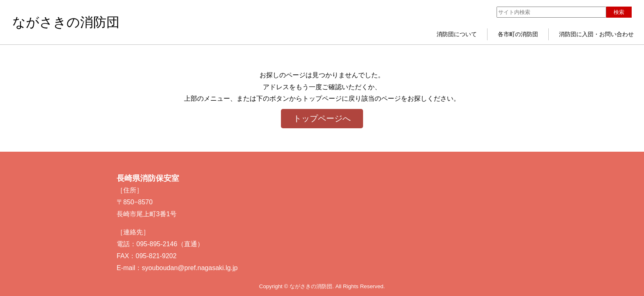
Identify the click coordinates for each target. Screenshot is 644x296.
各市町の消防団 (518, 34)
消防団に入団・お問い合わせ (596, 34)
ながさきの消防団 (66, 22)
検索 (619, 12)
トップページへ (322, 118)
